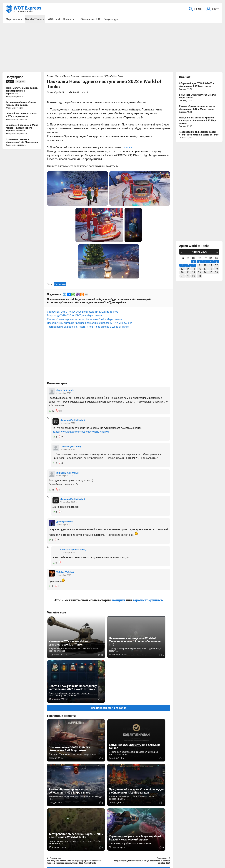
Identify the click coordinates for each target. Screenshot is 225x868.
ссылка (127, 148)
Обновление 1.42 (90, 19)
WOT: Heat (54, 19)
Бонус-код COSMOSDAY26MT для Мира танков (74, 316)
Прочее (67, 19)
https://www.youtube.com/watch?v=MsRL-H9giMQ (81, 432)
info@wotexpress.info (31, 847)
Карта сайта (212, 847)
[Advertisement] (112, 48)
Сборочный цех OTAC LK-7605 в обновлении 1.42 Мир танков (83, 312)
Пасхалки (60, 285)
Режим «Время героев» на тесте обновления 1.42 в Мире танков (84, 320)
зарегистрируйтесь (148, 601)
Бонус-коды (110, 19)
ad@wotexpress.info (43, 851)
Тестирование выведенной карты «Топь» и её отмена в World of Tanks (88, 327)
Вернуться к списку (109, 781)
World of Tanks (34, 19)
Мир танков (13, 19)
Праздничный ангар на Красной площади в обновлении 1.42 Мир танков (90, 323)
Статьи (93, 851)
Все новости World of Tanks (109, 664)
